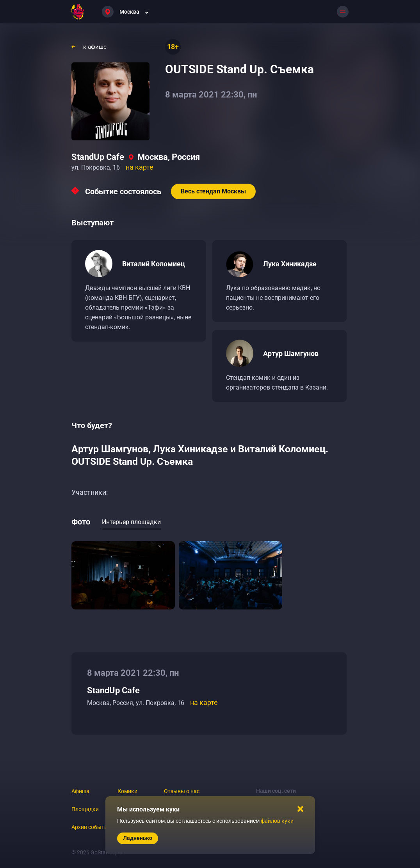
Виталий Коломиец (154, 264)
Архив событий (91, 827)
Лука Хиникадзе (290, 264)
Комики (127, 791)
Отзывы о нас (182, 791)
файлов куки (277, 821)
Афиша (80, 791)
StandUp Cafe (98, 157)
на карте (140, 167)
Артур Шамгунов (291, 353)
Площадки (85, 809)
